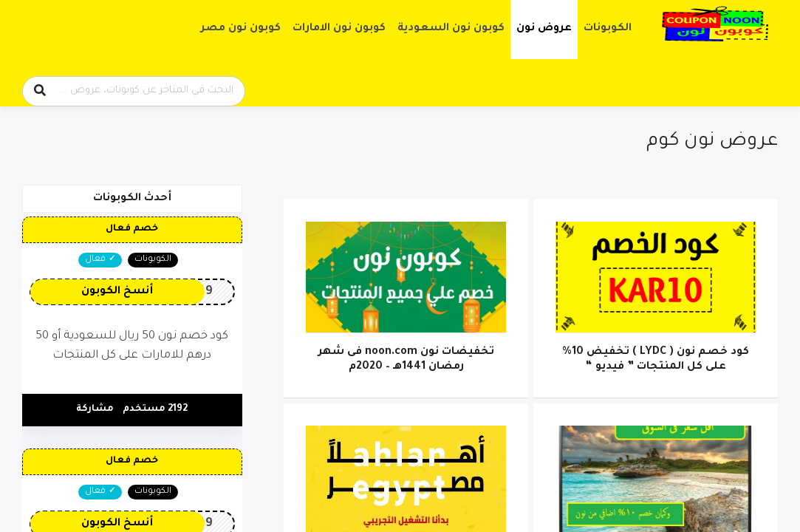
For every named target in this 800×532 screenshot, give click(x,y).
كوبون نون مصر (241, 29)
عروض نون (544, 29)
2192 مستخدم (155, 409)
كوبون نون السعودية (451, 29)
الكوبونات (608, 29)
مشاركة (95, 409)
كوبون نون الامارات (339, 29)
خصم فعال (132, 229)
